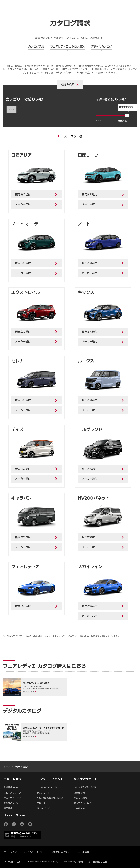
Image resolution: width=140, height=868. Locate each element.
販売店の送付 (23, 194)
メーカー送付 (23, 204)
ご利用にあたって (60, 852)
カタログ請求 (36, 47)
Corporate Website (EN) (43, 862)
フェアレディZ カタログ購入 (67, 47)
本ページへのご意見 (73, 862)
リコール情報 (82, 852)
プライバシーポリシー (34, 852)
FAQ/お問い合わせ (13, 862)
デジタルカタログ (101, 47)
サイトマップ (10, 852)
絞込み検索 (68, 85)
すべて (12, 109)
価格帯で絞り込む (111, 99)
